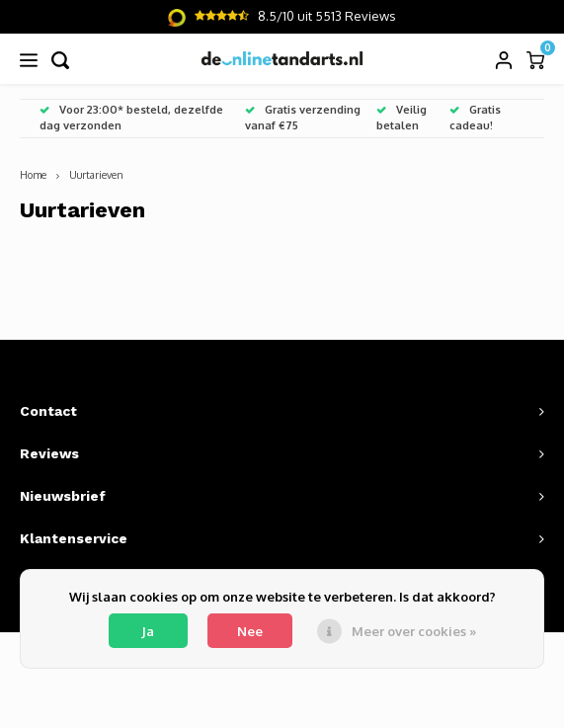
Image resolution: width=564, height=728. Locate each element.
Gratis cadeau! (475, 118)
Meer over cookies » (414, 631)
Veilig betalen (402, 118)
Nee (250, 631)
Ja (148, 631)
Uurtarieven (96, 174)
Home (33, 174)
